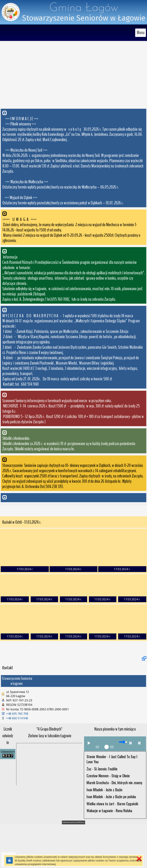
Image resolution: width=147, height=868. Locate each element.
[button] (73, 158)
